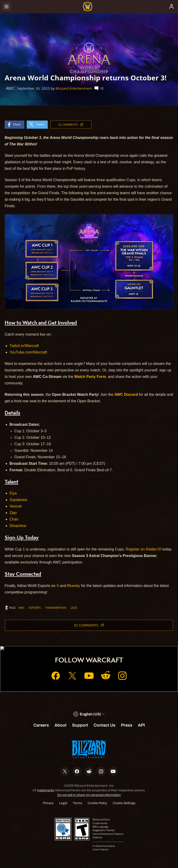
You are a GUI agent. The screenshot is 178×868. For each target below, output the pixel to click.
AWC (21, 608)
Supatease (18, 500)
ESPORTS (35, 608)
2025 (74, 608)
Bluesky (74, 586)
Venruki (16, 506)
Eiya (13, 493)
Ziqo (13, 513)
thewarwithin (56, 608)
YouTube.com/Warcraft (28, 352)
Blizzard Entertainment (74, 88)
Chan (14, 519)
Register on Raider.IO (144, 549)
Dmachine (18, 526)
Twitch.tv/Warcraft (24, 346)
